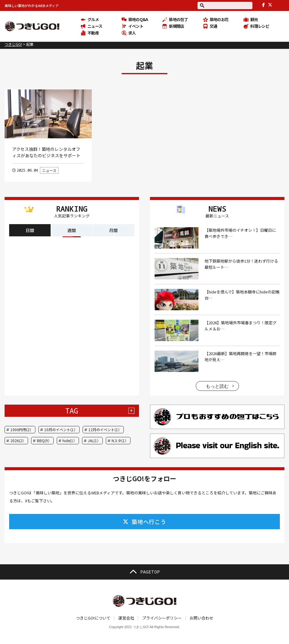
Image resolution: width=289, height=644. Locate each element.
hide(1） (70, 440)
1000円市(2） (22, 429)
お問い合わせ (202, 618)
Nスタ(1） (120, 440)
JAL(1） (94, 440)
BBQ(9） (44, 440)
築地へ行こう (144, 522)
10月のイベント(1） (61, 429)
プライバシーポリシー (162, 618)
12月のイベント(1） (105, 429)
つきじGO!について (93, 618)
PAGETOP (144, 572)
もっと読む (217, 386)
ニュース (49, 170)
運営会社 (126, 618)
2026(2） (18, 440)
